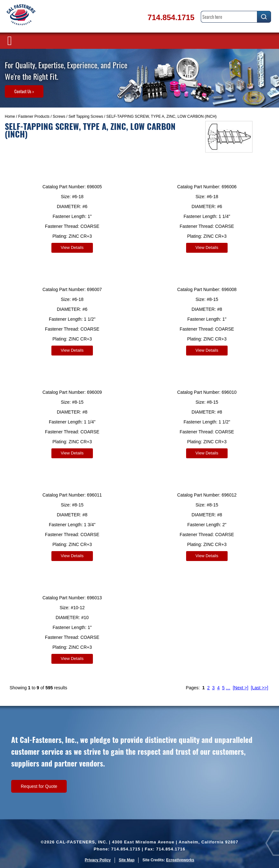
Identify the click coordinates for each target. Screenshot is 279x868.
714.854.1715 (171, 17)
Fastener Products (34, 116)
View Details (72, 247)
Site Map (127, 860)
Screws (59, 116)
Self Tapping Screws (86, 116)
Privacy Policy (98, 860)
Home (10, 116)
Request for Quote (39, 786)
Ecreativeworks (180, 860)
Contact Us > (24, 91)
